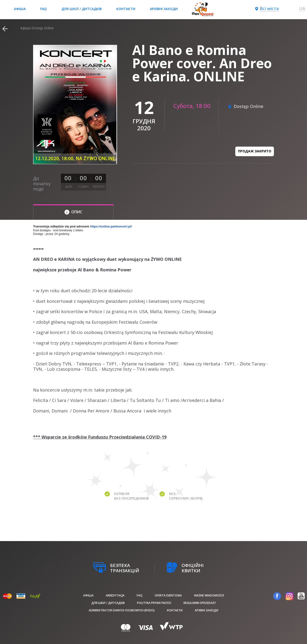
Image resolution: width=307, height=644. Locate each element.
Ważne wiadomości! (209, 595)
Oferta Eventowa (168, 595)
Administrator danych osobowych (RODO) (122, 610)
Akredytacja (115, 595)
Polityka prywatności (154, 603)
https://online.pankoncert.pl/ (111, 226)
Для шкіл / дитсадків (82, 9)
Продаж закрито (255, 151)
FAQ (44, 9)
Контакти (126, 9)
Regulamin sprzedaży (200, 603)
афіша (20, 9)
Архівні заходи (164, 9)
